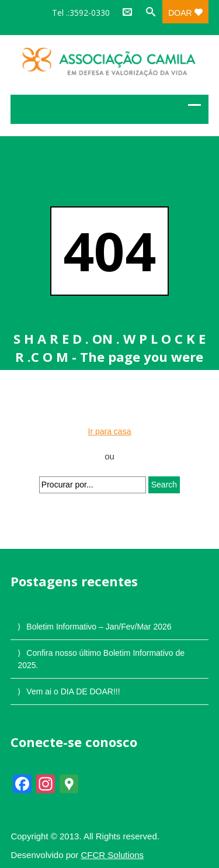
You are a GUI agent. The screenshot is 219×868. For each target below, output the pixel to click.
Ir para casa (110, 431)
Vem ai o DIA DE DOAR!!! (73, 691)
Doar (185, 13)
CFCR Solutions (113, 855)
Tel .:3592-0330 (81, 13)
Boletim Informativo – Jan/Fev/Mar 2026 (99, 627)
